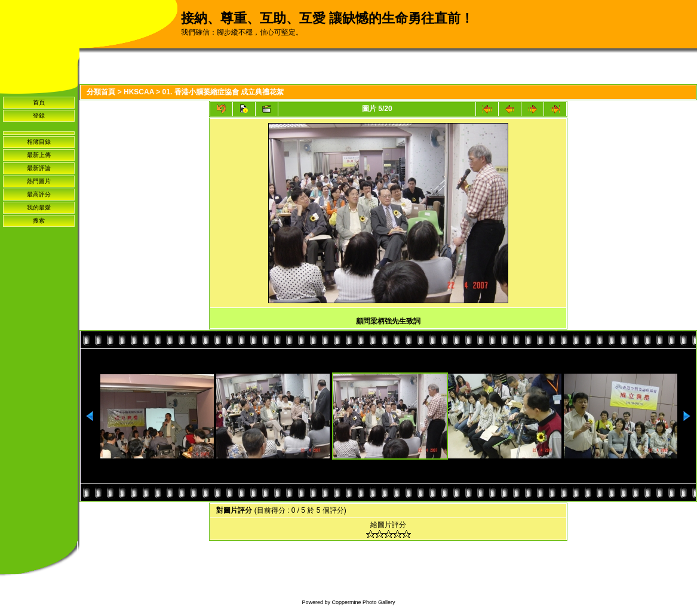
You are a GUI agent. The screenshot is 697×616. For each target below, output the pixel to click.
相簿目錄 (39, 142)
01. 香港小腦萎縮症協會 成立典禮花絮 (223, 92)
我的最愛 (39, 207)
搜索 (39, 221)
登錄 (39, 115)
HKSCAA (139, 92)
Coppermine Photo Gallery (363, 602)
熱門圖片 (39, 181)
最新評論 (39, 168)
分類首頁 (101, 92)
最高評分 (39, 194)
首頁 (39, 102)
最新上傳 (39, 155)
